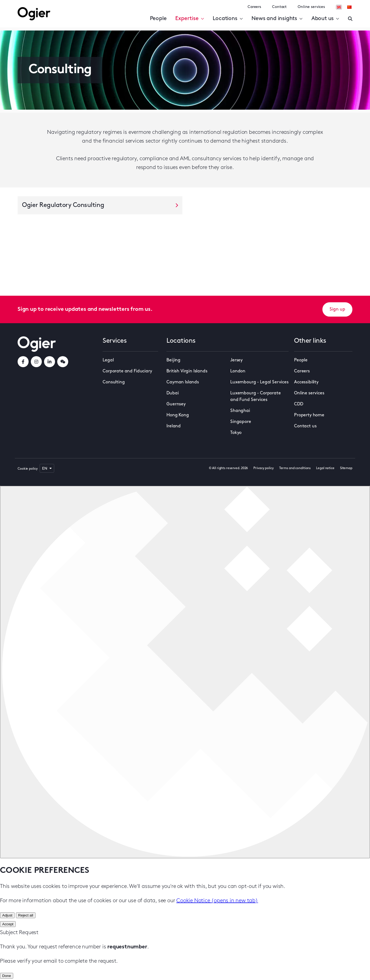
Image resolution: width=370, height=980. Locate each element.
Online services (311, 7)
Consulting (114, 382)
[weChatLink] (63, 362)
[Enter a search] (350, 19)
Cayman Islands (183, 382)
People (158, 19)
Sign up (337, 309)
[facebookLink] (23, 362)
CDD (299, 404)
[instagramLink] (36, 362)
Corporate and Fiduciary (127, 371)
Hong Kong (178, 415)
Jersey (236, 360)
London (238, 371)
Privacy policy (263, 468)
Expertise (190, 19)
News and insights (277, 19)
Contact (279, 7)
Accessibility (306, 382)
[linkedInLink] (50, 362)
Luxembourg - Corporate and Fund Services (255, 397)
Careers (254, 7)
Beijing (173, 360)
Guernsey (176, 404)
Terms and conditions (295, 468)
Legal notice (325, 468)
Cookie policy (28, 469)
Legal (108, 360)
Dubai (172, 393)
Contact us (305, 426)
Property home (309, 415)
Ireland (174, 426)
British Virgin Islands (187, 371)
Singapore (241, 422)
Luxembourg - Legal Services (259, 382)
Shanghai (240, 411)
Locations (228, 19)
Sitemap (346, 468)
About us (325, 19)
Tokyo (236, 433)
